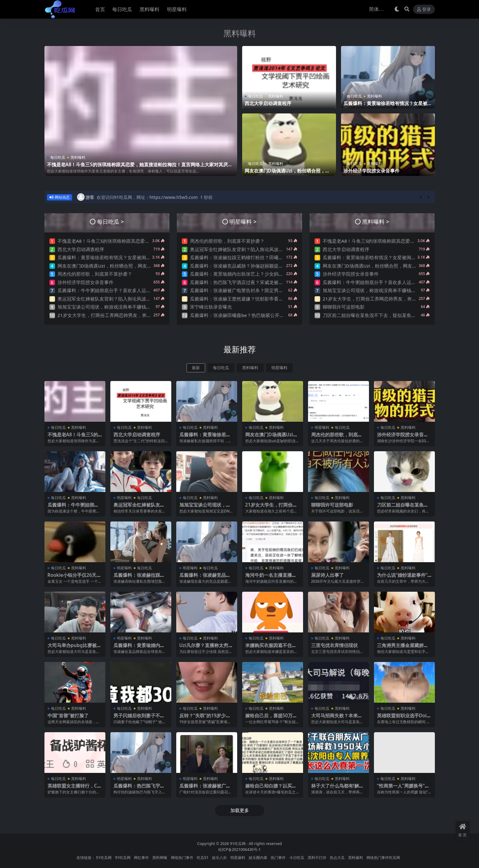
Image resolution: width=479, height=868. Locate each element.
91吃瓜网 (238, 844)
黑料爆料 (356, 858)
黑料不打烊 (317, 858)
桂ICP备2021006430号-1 (239, 850)
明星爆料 (238, 858)
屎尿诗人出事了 (327, 575)
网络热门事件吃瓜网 (383, 858)
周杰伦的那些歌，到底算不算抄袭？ (95, 274)
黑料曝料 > (376, 221)
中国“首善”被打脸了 (68, 715)
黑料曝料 (240, 33)
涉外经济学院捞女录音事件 (371, 171)
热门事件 (278, 858)
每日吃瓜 (58, 157)
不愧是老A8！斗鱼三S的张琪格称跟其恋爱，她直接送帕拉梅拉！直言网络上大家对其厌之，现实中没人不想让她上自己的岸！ (137, 167)
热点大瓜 (337, 858)
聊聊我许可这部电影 (344, 307)
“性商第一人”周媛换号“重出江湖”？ (403, 788)
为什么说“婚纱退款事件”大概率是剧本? (402, 578)
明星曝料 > (243, 221)
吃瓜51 (203, 858)
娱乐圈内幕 (258, 858)
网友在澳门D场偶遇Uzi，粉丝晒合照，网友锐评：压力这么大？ (287, 173)
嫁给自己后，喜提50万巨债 (271, 718)
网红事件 (141, 858)
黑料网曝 (160, 858)
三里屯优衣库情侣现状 (334, 645)
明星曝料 (279, 368)
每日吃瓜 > (111, 221)
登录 (424, 9)
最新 (196, 368)
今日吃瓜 (297, 858)
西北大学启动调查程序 (268, 103)
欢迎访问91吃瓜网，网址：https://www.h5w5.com (147, 197)
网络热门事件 (182, 858)
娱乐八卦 (219, 858)
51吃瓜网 (104, 858)
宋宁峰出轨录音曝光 (211, 307)
